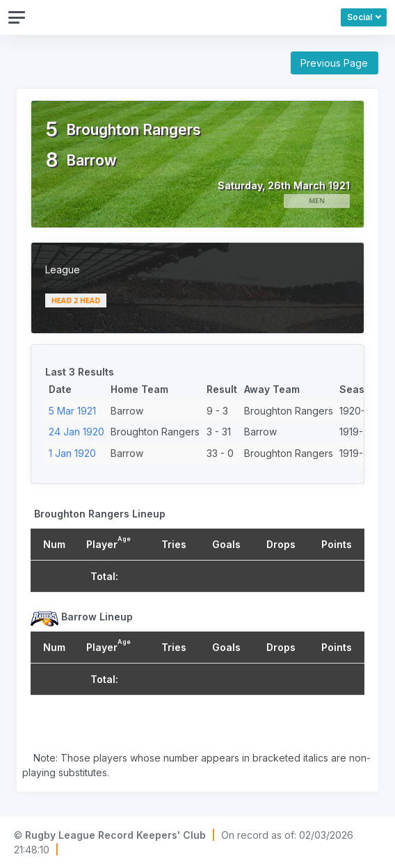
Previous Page (334, 63)
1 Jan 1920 (72, 453)
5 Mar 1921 (72, 411)
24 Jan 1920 (76, 432)
